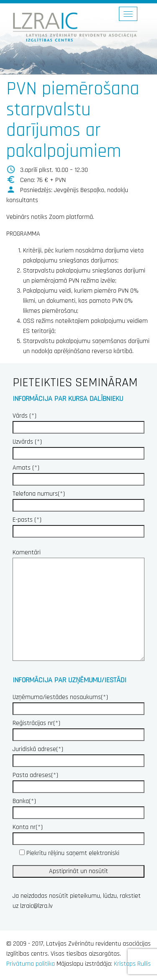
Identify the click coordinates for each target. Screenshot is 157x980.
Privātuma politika (31, 964)
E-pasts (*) (78, 525)
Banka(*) (78, 807)
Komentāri (78, 606)
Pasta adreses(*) (78, 781)
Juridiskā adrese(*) (78, 755)
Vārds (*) (78, 421)
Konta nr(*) (78, 833)
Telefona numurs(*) (78, 499)
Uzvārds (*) (78, 447)
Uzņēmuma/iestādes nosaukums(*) (78, 703)
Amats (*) (78, 473)
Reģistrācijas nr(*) (78, 729)
